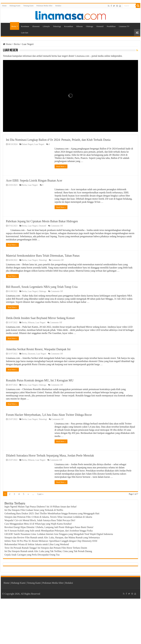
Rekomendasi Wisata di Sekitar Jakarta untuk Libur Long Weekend (37, 585)
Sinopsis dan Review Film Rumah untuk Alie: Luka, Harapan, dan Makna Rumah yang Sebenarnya (52, 578)
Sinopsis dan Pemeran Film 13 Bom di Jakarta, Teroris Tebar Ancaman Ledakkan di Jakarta (48, 557)
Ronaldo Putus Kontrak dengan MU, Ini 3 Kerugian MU (40, 415)
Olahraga (90, 26)
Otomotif (100, 26)
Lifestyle (46, 26)
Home (4, 6)
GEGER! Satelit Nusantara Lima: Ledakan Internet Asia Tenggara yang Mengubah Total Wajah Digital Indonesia (59, 575)
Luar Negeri (39, 144)
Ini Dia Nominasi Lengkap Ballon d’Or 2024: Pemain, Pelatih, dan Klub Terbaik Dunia (58, 140)
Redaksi (58, 6)
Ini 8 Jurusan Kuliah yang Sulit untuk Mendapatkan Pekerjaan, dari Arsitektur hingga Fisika (49, 571)
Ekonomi (36, 26)
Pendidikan (111, 26)
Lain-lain (25, 33)
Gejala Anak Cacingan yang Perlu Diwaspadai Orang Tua (32, 595)
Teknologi (57, 26)
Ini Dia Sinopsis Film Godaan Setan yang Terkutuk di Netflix (34, 551)
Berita (14, 26)
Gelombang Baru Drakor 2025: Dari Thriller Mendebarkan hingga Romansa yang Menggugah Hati (52, 554)
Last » (41, 535)
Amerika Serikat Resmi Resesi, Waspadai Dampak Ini (38, 375)
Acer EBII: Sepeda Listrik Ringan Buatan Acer (34, 180)
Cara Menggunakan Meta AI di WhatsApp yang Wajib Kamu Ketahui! (38, 564)
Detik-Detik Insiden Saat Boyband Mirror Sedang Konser (40, 335)
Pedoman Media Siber (44, 6)
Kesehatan (25, 26)
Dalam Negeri (28, 144)
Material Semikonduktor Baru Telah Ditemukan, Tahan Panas (43, 256)
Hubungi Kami (15, 6)
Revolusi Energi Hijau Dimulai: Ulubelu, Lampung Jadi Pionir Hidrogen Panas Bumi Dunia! (49, 568)
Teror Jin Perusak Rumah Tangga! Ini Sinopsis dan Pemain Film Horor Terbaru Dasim (46, 588)
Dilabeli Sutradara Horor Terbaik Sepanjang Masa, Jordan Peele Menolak (50, 496)
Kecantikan (69, 26)
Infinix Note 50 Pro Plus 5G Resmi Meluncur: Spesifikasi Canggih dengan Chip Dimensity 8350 (51, 582)
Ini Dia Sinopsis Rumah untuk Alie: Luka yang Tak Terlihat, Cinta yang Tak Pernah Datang (48, 592)
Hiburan (79, 26)
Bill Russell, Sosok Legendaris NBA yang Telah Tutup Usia (42, 296)
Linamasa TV (124, 26)
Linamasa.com (82, 56)
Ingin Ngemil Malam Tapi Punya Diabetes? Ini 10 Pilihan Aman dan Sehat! (41, 547)
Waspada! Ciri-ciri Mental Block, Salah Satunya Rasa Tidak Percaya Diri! (40, 561)
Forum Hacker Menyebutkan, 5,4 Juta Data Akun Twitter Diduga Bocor (49, 455)
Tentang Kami (28, 6)
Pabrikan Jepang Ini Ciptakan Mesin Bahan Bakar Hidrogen (42, 221)
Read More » (61, 166)
